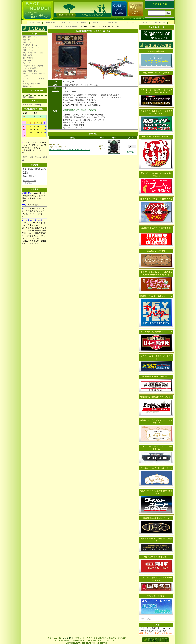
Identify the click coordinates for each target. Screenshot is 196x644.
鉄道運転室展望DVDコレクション (156, 377)
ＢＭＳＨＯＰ (68, 638)
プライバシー (128, 22)
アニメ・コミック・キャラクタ (34, 80)
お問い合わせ (160, 22)
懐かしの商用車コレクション (156, 557)
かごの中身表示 (29, 181)
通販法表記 (97, 22)
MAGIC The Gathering (32, 105)
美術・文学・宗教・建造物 (34, 73)
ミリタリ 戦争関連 (30, 68)
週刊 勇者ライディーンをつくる (156, 73)
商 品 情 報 (50, 22)
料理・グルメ (28, 50)
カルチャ (26, 76)
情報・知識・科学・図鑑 (33, 53)
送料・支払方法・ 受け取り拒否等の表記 (156, 633)
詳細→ (42, 109)
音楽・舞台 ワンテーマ (33, 37)
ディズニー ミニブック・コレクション (156, 468)
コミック (119, 18)
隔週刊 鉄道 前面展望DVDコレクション (156, 397)
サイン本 (26, 94)
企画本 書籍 (28, 86)
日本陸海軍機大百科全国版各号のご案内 (79, 110)
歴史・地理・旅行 (30, 71)
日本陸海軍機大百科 (74, 27)
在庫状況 (130, 152)
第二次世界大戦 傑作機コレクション (156, 332)
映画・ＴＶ (27, 42)
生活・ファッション (31, 48)
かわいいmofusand (156, 51)
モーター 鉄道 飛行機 (33, 66)
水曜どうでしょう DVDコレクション (156, 137)
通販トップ (60, 27)
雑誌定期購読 (137, 18)
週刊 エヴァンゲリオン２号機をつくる (156, 199)
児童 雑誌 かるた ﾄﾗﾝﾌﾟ (32, 84)
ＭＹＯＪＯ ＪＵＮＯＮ (156, 596)
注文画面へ (28, 183)
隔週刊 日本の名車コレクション (156, 518)
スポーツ (26, 63)
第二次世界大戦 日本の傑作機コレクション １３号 (70, 150)
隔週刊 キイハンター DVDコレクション (156, 296)
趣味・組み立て (29, 60)
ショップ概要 (35, 22)
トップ (51, 27)
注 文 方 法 (66, 22)
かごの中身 (82, 22)
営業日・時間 (113, 22)
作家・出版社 (28, 97)
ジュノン (150, 619)
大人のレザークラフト (156, 251)
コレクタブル (28, 58)
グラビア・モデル (30, 45)
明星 (143, 619)
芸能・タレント (29, 40)
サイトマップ (144, 22)
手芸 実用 (27, 55)
